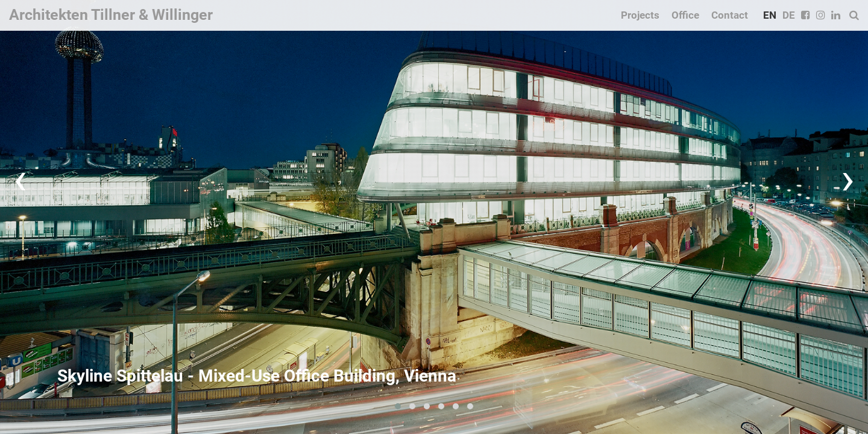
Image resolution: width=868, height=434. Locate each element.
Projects (640, 15)
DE (789, 15)
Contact (730, 15)
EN (770, 15)
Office (685, 15)
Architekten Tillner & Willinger (111, 15)
